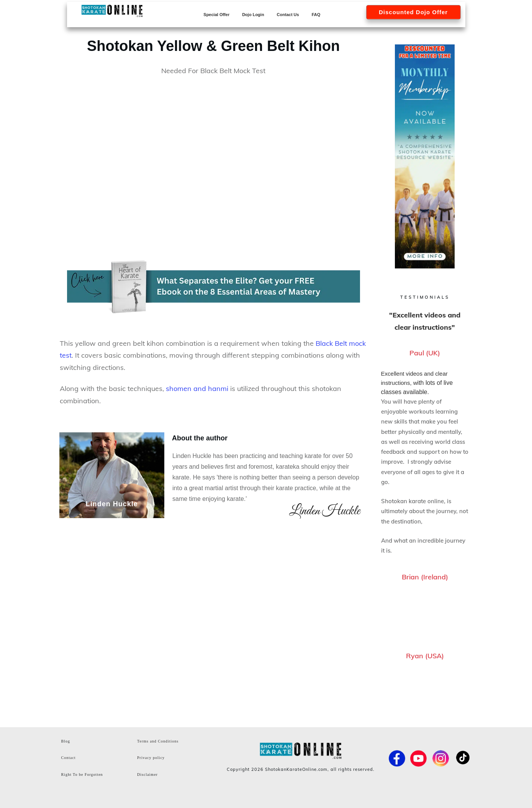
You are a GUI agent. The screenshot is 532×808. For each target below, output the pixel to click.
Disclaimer (147, 774)
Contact (69, 758)
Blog (66, 741)
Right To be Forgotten (82, 774)
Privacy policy (151, 758)
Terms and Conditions (158, 741)
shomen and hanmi (197, 388)
